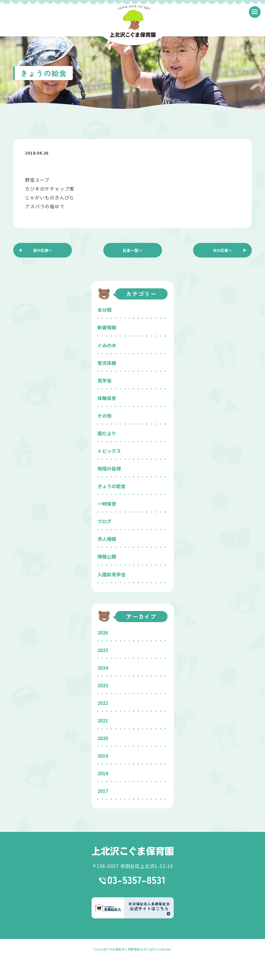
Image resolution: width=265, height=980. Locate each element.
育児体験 (107, 363)
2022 (103, 703)
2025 (103, 650)
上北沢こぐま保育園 (133, 851)
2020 (103, 738)
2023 (103, 685)
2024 (103, 668)
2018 (103, 773)
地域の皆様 (109, 468)
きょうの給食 (112, 486)
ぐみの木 (107, 345)
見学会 (104, 380)
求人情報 (107, 539)
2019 (103, 756)
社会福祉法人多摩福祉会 (126, 949)
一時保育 (107, 504)
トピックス (109, 451)
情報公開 (107, 556)
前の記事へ (43, 250)
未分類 (104, 310)
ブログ (104, 521)
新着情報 (107, 327)
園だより (107, 433)
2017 (103, 791)
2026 (103, 632)
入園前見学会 (112, 574)
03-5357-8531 (132, 880)
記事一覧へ (133, 250)
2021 (103, 720)
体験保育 (107, 398)
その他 (104, 416)
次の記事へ (222, 250)
